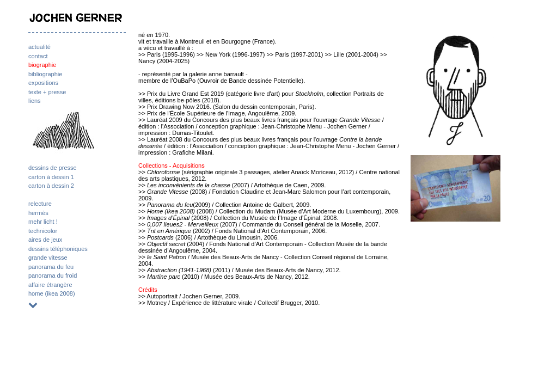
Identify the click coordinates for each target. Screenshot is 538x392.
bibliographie (45, 74)
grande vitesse (48, 258)
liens (35, 101)
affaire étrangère (50, 285)
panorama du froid (53, 275)
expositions (43, 83)
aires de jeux (45, 240)
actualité (39, 47)
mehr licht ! (43, 222)
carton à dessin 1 (51, 177)
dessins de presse (53, 168)
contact (38, 56)
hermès (38, 213)
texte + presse (47, 92)
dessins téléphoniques (58, 249)
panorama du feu (51, 267)
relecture (40, 204)
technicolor (43, 231)
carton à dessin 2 (51, 186)
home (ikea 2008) (52, 293)
